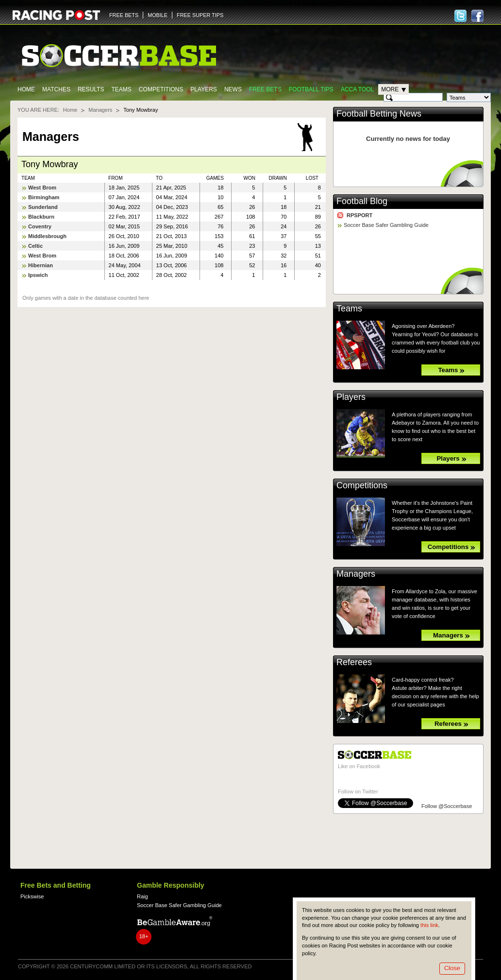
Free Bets (265, 89)
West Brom (42, 188)
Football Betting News (379, 114)
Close (452, 968)
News (233, 89)
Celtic (35, 246)
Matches (56, 89)
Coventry (40, 226)
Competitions (161, 89)
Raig (142, 896)
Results (91, 89)
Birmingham (44, 197)
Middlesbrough (47, 236)
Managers (100, 110)
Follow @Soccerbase (447, 806)
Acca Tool (357, 89)
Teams (121, 89)
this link (429, 925)
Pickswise (32, 896)
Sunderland (43, 207)
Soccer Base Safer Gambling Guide (386, 225)
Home (26, 89)
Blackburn (41, 217)
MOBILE (158, 15)
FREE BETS (124, 15)
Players (204, 89)
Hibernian (41, 265)
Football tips (311, 89)
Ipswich (38, 275)
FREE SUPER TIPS (200, 15)
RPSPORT (359, 215)
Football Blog (362, 201)
